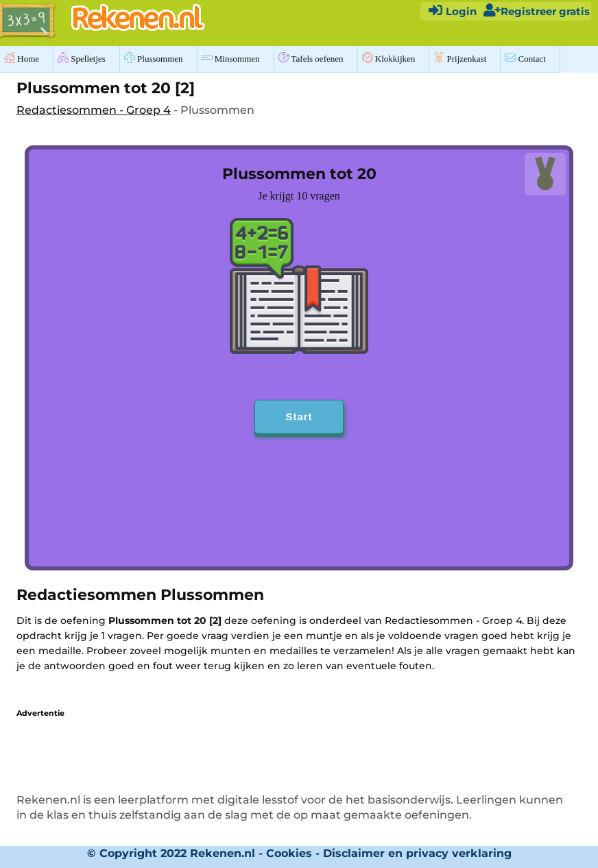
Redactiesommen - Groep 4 (94, 110)
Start (299, 417)
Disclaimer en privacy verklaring (417, 853)
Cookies (289, 853)
